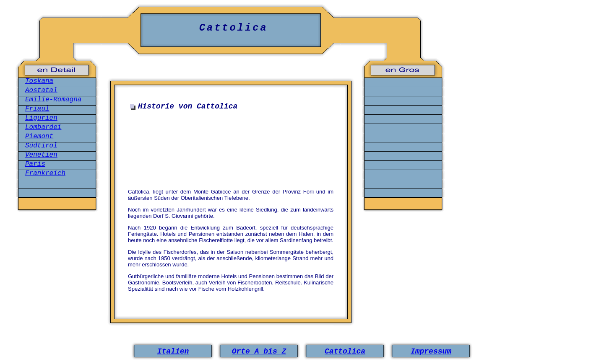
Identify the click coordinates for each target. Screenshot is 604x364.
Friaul (37, 109)
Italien (173, 351)
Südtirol (41, 146)
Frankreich (45, 173)
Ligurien (41, 118)
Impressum (431, 351)
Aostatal (41, 90)
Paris (35, 164)
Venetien (41, 155)
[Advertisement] (233, 154)
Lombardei (43, 127)
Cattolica (345, 351)
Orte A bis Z (259, 351)
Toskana (39, 81)
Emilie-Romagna (53, 100)
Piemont (39, 137)
